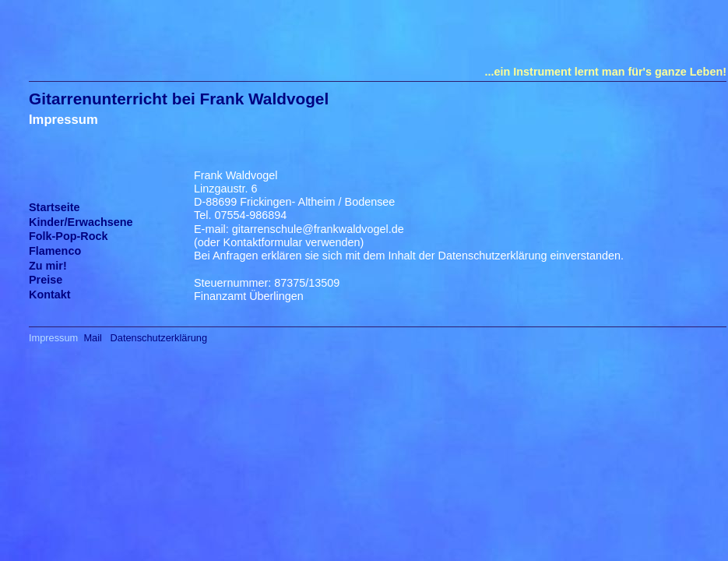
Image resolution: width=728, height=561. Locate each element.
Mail (92, 338)
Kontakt (50, 295)
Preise (46, 280)
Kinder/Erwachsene (81, 222)
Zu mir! (48, 266)
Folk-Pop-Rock (69, 236)
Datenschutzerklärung (159, 338)
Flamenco (55, 251)
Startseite (55, 207)
